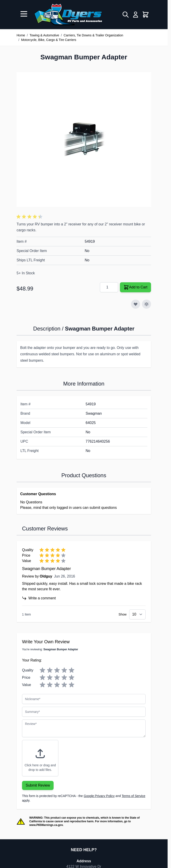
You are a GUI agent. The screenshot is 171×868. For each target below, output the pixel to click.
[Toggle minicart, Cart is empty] (146, 15)
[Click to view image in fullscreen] (84, 139)
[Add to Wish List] (136, 304)
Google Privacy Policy (99, 796)
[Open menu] (24, 14)
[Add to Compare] (146, 304)
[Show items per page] (137, 614)
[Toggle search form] (126, 15)
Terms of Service (134, 796)
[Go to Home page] (68, 15)
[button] (30, 217)
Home (21, 35)
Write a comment (39, 598)
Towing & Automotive (44, 35)
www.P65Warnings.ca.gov (46, 825)
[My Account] (136, 15)
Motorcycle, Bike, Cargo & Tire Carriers (49, 40)
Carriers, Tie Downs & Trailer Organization (93, 35)
